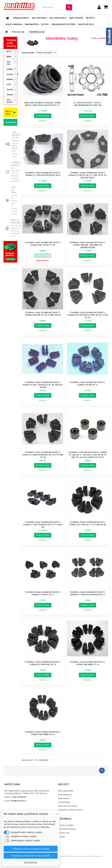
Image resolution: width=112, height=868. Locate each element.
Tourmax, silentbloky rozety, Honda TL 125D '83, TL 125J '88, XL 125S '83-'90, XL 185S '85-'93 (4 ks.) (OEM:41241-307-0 (87, 455)
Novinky (9, 122)
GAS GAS (9, 63)
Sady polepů (76, 18)
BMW (9, 57)
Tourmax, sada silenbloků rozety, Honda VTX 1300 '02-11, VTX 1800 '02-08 (87, 523)
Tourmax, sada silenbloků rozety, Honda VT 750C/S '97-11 (43, 593)
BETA (9, 51)
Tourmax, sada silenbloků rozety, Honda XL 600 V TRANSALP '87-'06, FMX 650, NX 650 (43, 385)
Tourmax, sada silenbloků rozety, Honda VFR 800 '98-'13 (87, 383)
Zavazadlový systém (63, 24)
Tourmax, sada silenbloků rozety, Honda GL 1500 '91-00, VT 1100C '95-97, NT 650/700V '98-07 (87, 175)
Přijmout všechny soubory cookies (31, 849)
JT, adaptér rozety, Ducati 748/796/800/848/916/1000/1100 (88, 104)
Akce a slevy (9, 113)
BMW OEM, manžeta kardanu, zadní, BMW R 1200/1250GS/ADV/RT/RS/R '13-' (43, 104)
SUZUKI (10, 90)
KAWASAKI (11, 79)
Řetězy (90, 18)
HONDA (10, 69)
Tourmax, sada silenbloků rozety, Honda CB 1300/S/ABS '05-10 (43, 663)
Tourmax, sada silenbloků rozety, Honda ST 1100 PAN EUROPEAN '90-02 (43, 174)
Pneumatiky (31, 24)
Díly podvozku (58, 18)
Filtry (45, 24)
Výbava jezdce (21, 18)
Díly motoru (39, 18)
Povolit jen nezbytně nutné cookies (31, 856)
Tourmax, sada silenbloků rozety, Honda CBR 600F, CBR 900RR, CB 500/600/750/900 (87, 245)
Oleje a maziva (13, 24)
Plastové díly (86, 24)
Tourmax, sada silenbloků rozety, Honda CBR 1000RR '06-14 (43, 733)
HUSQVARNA (12, 74)
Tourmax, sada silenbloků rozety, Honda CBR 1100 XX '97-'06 (43, 244)
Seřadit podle (28, 53)
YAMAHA (11, 95)
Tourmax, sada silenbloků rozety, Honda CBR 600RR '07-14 (87, 663)
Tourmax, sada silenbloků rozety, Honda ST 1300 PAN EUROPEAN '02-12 (87, 593)
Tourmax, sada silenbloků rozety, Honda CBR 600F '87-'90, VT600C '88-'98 (43, 314)
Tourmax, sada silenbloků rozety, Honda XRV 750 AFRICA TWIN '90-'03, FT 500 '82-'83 (87, 315)
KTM (9, 84)
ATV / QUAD (9, 101)
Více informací (31, 862)
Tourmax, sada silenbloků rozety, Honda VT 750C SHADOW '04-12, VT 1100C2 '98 (43, 525)
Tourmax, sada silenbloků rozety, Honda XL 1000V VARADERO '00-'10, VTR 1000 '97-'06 (43, 455)
